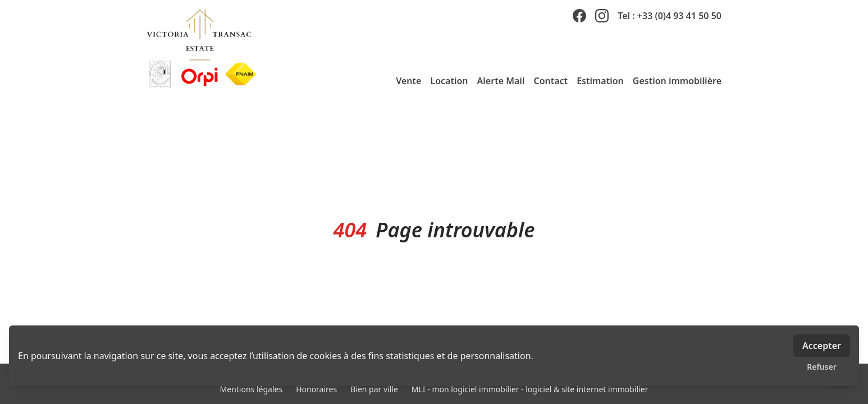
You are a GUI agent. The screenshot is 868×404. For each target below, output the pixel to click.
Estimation (600, 81)
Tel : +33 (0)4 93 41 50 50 (670, 16)
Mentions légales (252, 389)
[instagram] (602, 16)
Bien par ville (374, 389)
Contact (551, 81)
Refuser (822, 367)
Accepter (822, 346)
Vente (408, 81)
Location (449, 81)
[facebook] (579, 16)
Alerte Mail (501, 81)
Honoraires (316, 389)
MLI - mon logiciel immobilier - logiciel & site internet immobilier (530, 389)
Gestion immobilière (677, 81)
